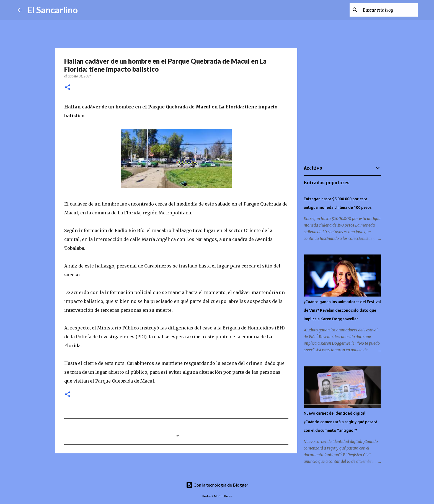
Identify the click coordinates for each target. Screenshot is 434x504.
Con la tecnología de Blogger (217, 485)
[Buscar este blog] (389, 10)
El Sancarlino (53, 10)
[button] (68, 88)
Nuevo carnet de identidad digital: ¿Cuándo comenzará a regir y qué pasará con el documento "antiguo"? (340, 422)
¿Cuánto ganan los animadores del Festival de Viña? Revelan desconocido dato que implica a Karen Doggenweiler (342, 310)
